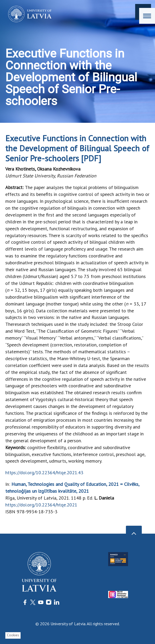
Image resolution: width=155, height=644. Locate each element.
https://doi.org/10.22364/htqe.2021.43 (44, 473)
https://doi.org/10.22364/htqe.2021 (41, 505)
